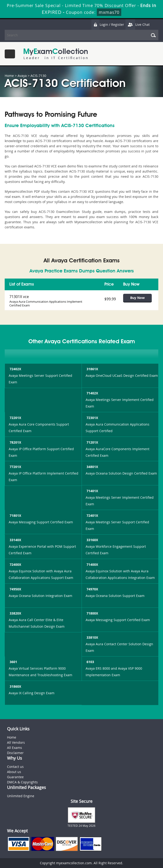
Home (9, 76)
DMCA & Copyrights (22, 782)
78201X (15, 442)
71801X (15, 515)
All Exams (15, 748)
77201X (15, 467)
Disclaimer (15, 753)
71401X (92, 491)
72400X (15, 564)
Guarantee (15, 777)
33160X (92, 540)
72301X (92, 418)
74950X (15, 589)
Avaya (22, 76)
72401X (92, 515)
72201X (15, 418)
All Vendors (16, 742)
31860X (15, 686)
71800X (92, 613)
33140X (15, 540)
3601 (13, 662)
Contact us (15, 767)
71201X (92, 442)
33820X (15, 613)
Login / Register (108, 25)
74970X (92, 589)
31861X (92, 369)
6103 (90, 662)
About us (14, 772)
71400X (92, 564)
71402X (92, 393)
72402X (15, 369)
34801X (92, 467)
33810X (92, 637)
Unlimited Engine (21, 796)
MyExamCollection (56, 54)
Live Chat (137, 25)
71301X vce (19, 297)
